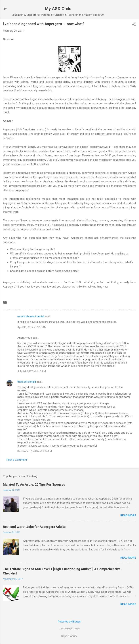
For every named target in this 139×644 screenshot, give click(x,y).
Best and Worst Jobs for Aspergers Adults (34, 527)
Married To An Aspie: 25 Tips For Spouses (34, 484)
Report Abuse (69, 636)
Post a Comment (17, 460)
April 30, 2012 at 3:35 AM (32, 327)
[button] (134, 25)
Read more (128, 515)
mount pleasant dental (31, 316)
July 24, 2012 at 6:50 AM (32, 371)
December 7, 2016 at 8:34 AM (35, 451)
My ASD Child (58, 9)
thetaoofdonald (27, 382)
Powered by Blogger (70, 622)
